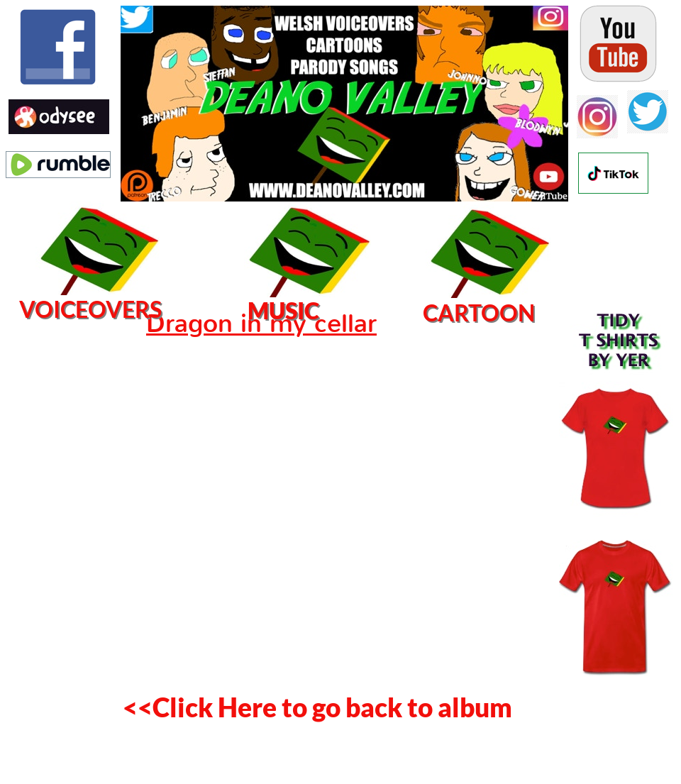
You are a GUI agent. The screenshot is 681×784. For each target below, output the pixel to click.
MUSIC (283, 310)
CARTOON (479, 313)
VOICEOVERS (90, 309)
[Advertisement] (57, 521)
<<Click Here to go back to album (317, 707)
